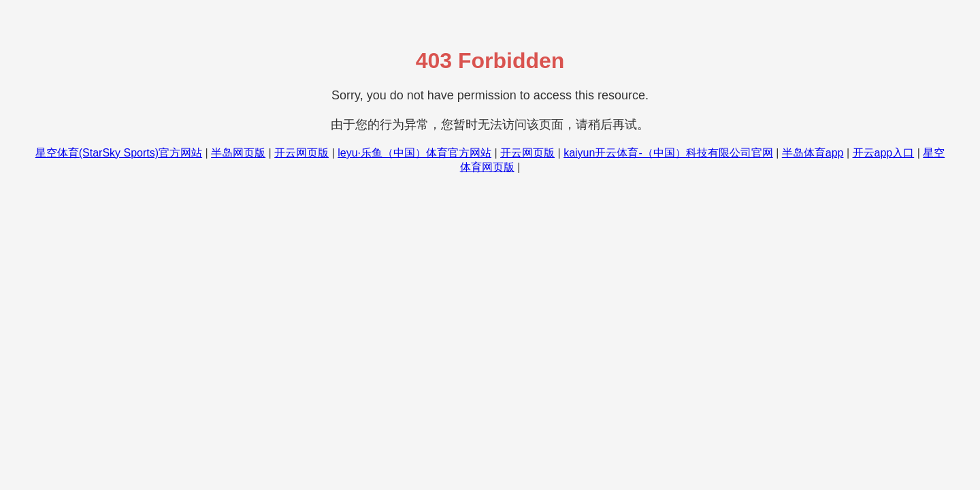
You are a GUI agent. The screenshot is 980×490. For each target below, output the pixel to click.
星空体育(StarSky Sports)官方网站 (119, 153)
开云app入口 (884, 153)
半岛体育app (813, 153)
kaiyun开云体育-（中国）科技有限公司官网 (668, 153)
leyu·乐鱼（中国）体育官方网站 (414, 153)
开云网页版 (301, 153)
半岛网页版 (238, 153)
